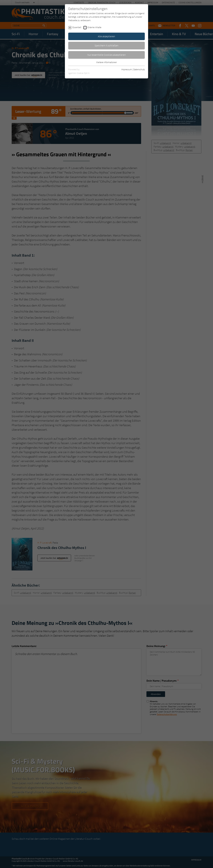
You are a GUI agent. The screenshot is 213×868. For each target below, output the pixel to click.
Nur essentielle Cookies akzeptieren (107, 55)
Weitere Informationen (106, 62)
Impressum (127, 69)
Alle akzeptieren (106, 36)
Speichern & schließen (106, 45)
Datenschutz (139, 69)
